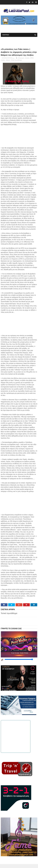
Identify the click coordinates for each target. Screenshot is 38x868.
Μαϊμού (8, 64)
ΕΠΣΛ (32, 62)
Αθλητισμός (21, 62)
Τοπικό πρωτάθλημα (16, 64)
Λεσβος (3, 64)
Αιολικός (27, 62)
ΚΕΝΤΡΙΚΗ (6, 35)
